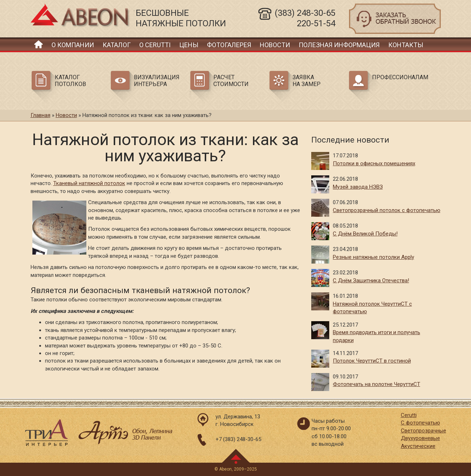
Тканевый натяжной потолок (89, 183)
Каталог (117, 45)
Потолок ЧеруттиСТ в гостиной (372, 361)
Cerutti (409, 415)
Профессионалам (399, 77)
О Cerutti (155, 45)
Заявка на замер (307, 81)
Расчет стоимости (231, 81)
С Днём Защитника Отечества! (371, 280)
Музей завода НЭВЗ (358, 187)
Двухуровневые (420, 438)
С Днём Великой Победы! (365, 234)
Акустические (418, 446)
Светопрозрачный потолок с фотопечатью (387, 210)
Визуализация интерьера (157, 81)
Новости (275, 45)
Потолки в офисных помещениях (374, 163)
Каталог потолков (70, 81)
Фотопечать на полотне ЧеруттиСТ (377, 384)
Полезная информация (339, 45)
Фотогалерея (229, 45)
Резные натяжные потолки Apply (373, 257)
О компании (73, 45)
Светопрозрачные (424, 431)
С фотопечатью (420, 423)
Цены (189, 45)
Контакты (406, 45)
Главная (39, 44)
